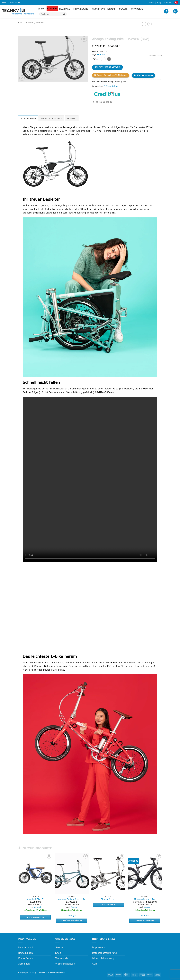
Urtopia (145, 915)
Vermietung (99, 9)
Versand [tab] (72, 118)
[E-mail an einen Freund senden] (101, 102)
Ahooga (72, 915)
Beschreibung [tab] (28, 118)
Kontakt (168, 3)
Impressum (99, 947)
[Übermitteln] (64, 14)
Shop (42, 9)
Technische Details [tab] (51, 118)
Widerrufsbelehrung (103, 958)
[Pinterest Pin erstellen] (104, 102)
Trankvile (65, 9)
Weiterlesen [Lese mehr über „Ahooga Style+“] (108, 905)
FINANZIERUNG (82, 9)
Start (21, 23)
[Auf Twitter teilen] (97, 102)
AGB (94, 964)
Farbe (95, 59)
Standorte (137, 9)
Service (124, 9)
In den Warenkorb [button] (35, 917)
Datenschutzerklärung (104, 953)
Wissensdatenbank (66, 964)
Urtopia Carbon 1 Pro (145, 899)
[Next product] (144, 24)
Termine (112, 9)
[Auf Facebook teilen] (94, 102)
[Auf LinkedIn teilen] (108, 102)
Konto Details (26, 958)
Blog (159, 3)
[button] (166, 11)
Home (151, 3)
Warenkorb (61, 958)
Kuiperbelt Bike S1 (35, 899)
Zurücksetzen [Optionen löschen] (155, 55)
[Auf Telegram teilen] (111, 102)
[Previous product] (150, 24)
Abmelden (24, 964)
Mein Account (26, 947)
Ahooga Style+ (108, 899)
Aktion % (52, 9)
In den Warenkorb (107, 67)
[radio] (103, 59)
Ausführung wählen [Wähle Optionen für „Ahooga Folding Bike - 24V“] (72, 921)
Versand (101, 54)
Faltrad (40, 23)
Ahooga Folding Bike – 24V (72, 899)
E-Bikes (30, 23)
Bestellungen (26, 953)
